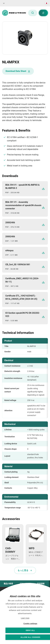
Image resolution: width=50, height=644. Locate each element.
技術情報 (41, 584)
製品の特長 (8, 584)
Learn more (25, 618)
